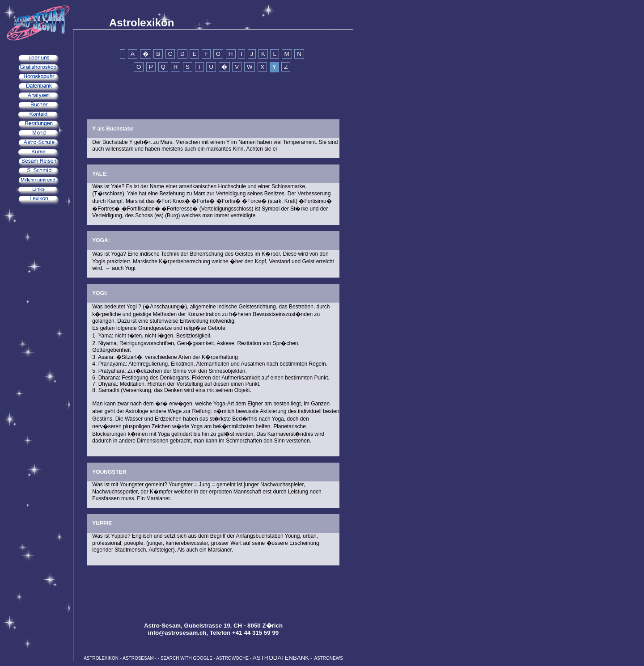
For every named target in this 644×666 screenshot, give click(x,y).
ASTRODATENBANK (281, 658)
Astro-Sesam (162, 626)
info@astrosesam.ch (177, 633)
